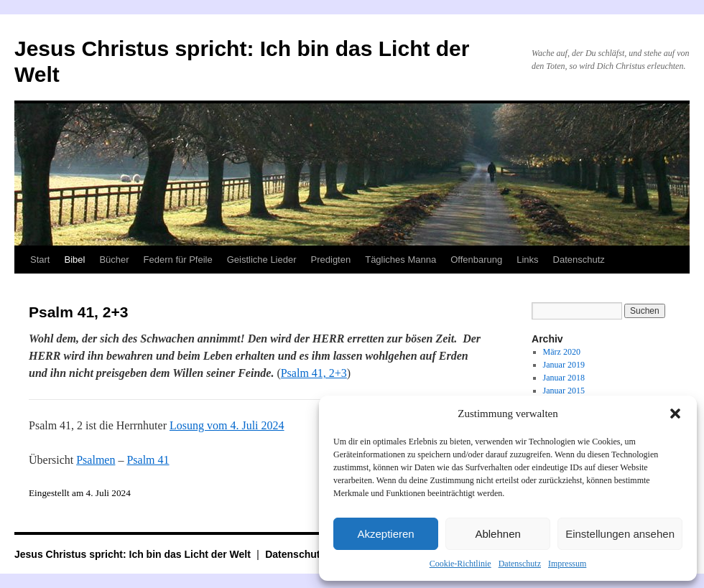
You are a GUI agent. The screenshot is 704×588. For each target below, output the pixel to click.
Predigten (331, 260)
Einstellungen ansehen (620, 534)
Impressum (567, 564)
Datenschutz (520, 564)
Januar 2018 (564, 378)
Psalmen (96, 460)
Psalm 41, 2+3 (314, 373)
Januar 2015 (564, 391)
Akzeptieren (385, 534)
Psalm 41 (148, 460)
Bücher (114, 260)
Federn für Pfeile (178, 260)
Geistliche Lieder (262, 260)
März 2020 (562, 352)
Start (40, 260)
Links (527, 260)
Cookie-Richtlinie (460, 564)
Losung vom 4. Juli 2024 (227, 425)
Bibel (74, 260)
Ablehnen (497, 534)
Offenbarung (476, 260)
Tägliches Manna (400, 260)
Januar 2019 (564, 365)
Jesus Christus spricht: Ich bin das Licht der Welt (134, 554)
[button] (675, 414)
